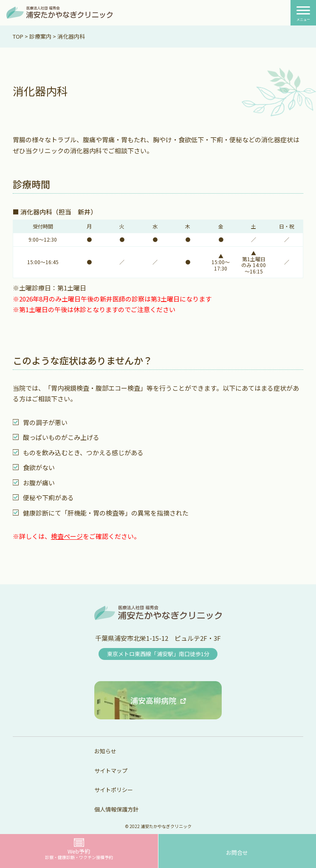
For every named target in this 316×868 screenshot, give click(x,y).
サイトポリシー (114, 790)
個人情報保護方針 (116, 809)
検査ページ (67, 536)
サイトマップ (111, 771)
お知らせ (105, 751)
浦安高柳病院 (153, 700)
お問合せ (237, 852)
